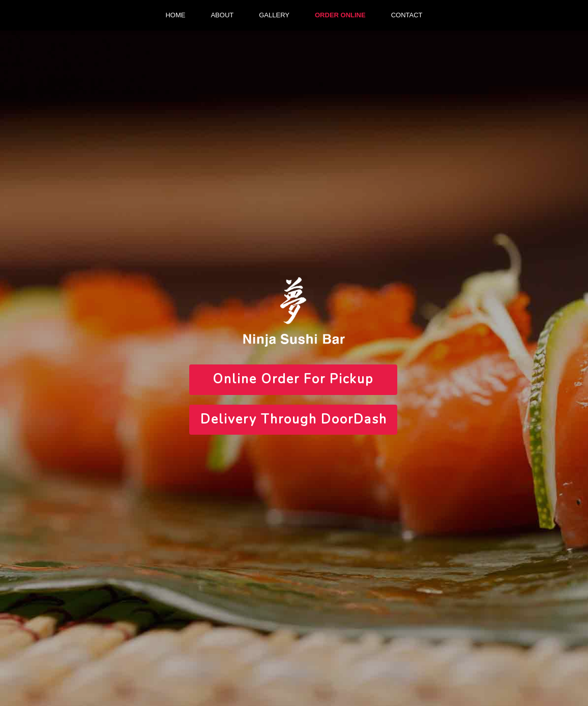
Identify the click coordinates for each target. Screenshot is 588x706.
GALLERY (274, 15)
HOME (175, 15)
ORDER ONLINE (340, 15)
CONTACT (407, 15)
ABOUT (222, 15)
